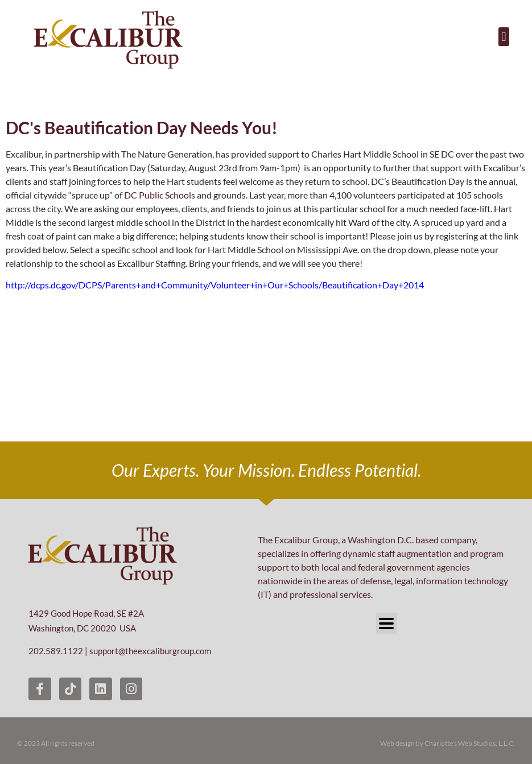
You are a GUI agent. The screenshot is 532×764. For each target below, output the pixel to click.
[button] (504, 37)
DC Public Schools (160, 195)
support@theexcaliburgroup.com (150, 651)
